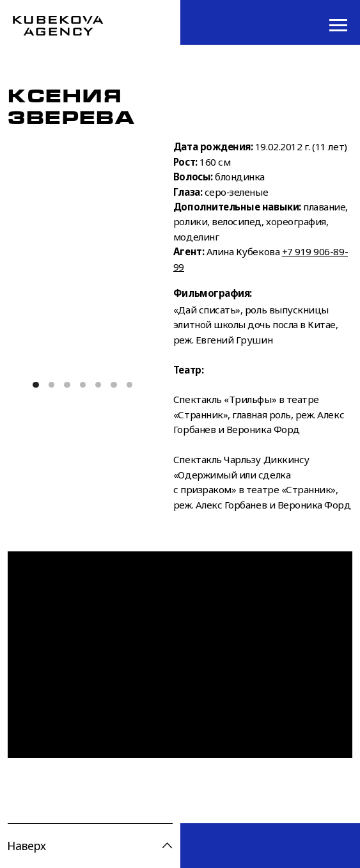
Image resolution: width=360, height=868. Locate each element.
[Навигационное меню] (338, 26)
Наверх (27, 846)
